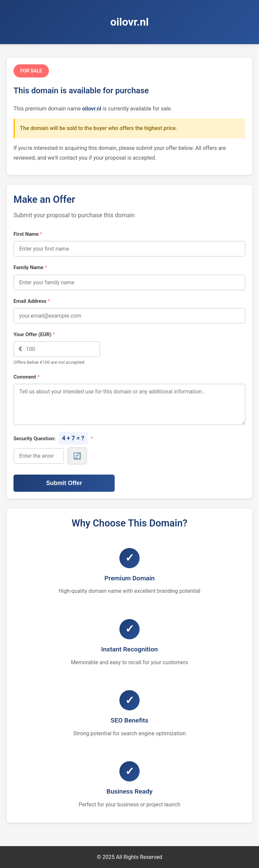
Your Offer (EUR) (34, 334)
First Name (28, 234)
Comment (26, 377)
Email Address (32, 301)
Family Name (30, 267)
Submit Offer (64, 483)
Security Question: (53, 438)
